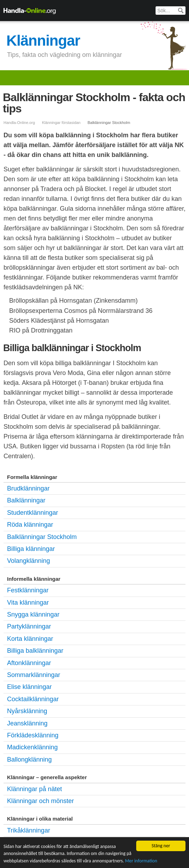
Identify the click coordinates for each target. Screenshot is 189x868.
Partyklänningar (29, 626)
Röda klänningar (30, 525)
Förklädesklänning (33, 735)
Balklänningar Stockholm (42, 537)
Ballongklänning (29, 759)
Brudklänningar (28, 488)
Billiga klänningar (31, 549)
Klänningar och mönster (40, 801)
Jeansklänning (27, 723)
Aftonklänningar (29, 663)
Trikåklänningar (29, 830)
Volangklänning (29, 561)
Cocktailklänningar (33, 699)
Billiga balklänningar (35, 651)
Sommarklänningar (34, 675)
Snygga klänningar (33, 614)
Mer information (141, 861)
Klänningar (43, 41)
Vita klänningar (28, 603)
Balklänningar (26, 500)
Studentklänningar (33, 513)
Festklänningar (28, 590)
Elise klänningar (29, 687)
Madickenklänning (32, 747)
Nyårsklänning (27, 711)
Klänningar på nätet (34, 789)
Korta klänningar (30, 639)
